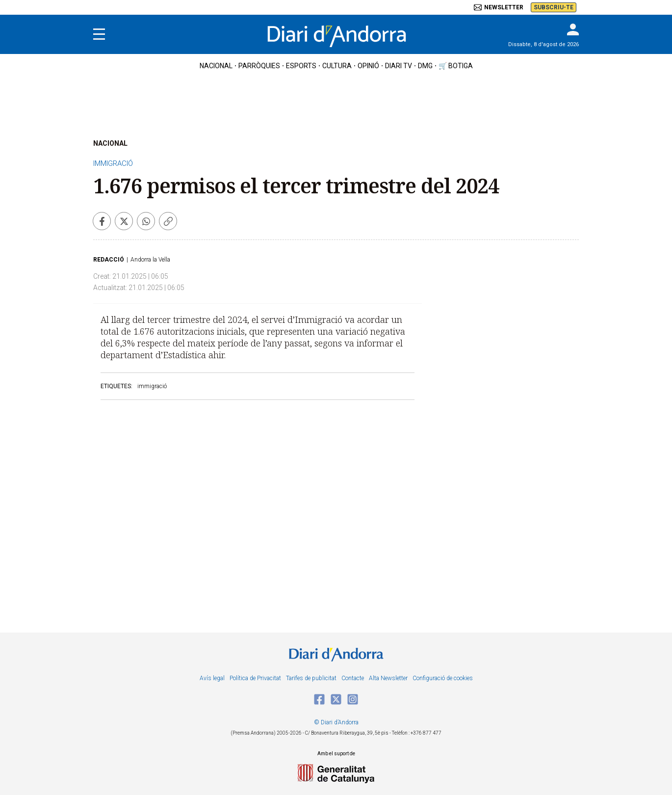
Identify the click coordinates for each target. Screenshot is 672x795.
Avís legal (212, 678)
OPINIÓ (368, 66)
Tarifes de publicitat (311, 678)
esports (301, 66)
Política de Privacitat (255, 678)
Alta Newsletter (388, 678)
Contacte (353, 678)
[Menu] (99, 34)
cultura (337, 66)
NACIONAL (110, 143)
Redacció (109, 260)
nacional (216, 66)
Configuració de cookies (443, 678)
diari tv (399, 66)
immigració (152, 386)
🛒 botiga (456, 66)
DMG (425, 66)
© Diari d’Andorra (336, 722)
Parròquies (259, 66)
